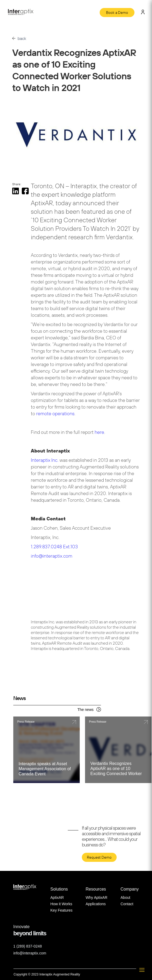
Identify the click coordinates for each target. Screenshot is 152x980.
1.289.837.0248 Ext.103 (54, 547)
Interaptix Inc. (45, 460)
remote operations (55, 413)
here (99, 432)
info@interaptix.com (52, 556)
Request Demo (99, 857)
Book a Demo (117, 13)
